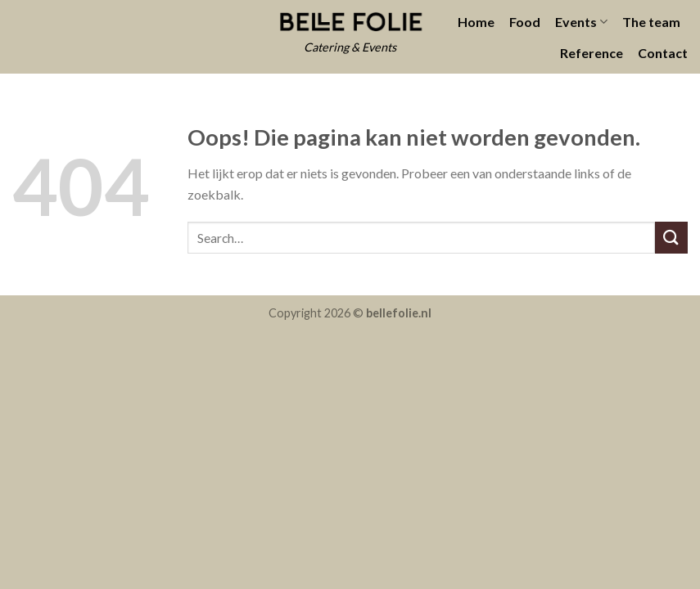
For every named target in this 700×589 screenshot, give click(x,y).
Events (581, 22)
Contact (663, 53)
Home (476, 22)
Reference (592, 53)
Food (525, 22)
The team (651, 22)
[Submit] (671, 238)
